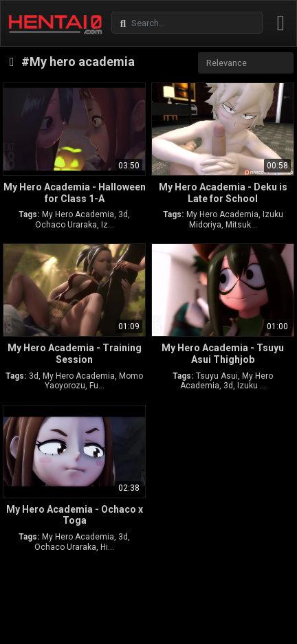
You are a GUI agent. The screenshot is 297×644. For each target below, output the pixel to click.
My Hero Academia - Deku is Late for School (223, 193)
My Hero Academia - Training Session (75, 354)
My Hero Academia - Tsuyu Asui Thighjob (223, 354)
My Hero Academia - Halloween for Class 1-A (75, 193)
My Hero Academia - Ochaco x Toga (75, 515)
